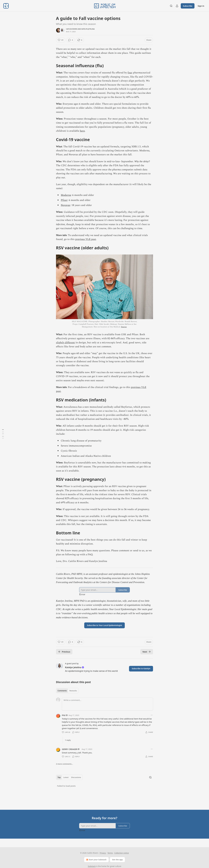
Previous (64, 652)
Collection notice (122, 853)
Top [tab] (59, 777)
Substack (92, 866)
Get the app (117, 860)
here (82, 131)
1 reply (68, 740)
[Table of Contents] (3, 434)
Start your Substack (96, 860)
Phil (64, 715)
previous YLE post (86, 239)
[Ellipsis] (152, 715)
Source (124, 327)
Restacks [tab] (73, 691)
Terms (110, 853)
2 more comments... (65, 764)
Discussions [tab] (76, 777)
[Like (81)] (61, 40)
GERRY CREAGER (70, 749)
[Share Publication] (177, 6)
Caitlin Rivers (72, 29)
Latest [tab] (66, 777)
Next (147, 652)
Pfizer (64, 200)
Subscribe (188, 6)
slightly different (65, 343)
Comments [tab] (62, 691)
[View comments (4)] (71, 40)
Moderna (66, 195)
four (130, 73)
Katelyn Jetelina (88, 29)
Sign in (201, 6)
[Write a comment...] (107, 704)
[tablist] (67, 691)
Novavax (65, 205)
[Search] (171, 6)
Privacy (103, 853)
